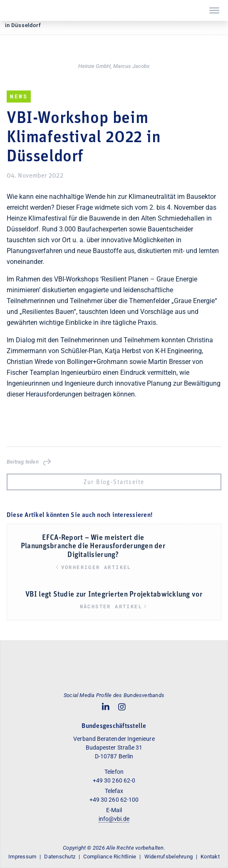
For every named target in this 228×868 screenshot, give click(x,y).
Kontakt (210, 857)
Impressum (22, 857)
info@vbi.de (114, 819)
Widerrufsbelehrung (169, 857)
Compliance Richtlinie (110, 857)
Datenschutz (60, 857)
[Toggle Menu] (214, 10)
